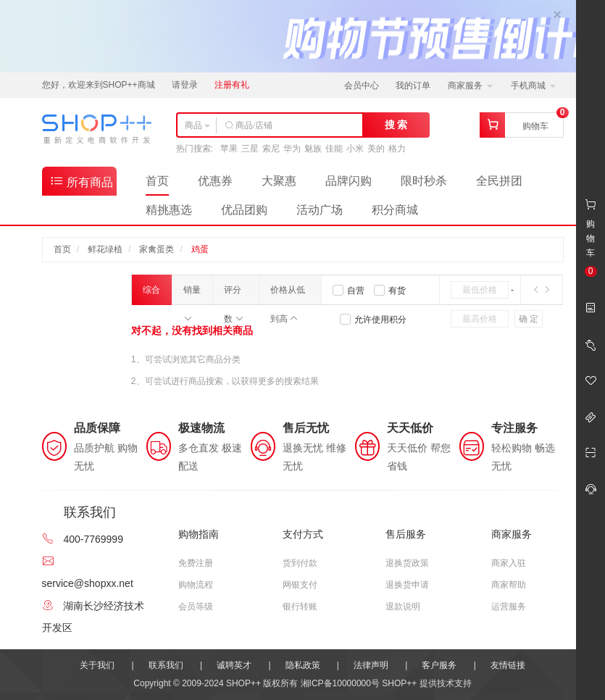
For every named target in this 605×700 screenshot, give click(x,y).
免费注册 (196, 563)
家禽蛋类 (157, 249)
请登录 (185, 85)
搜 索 (396, 125)
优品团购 (244, 210)
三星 (250, 149)
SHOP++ (399, 683)
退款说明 (403, 607)
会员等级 (196, 607)
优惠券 (215, 181)
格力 (397, 149)
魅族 (313, 149)
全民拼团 (499, 181)
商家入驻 (509, 563)
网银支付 (300, 585)
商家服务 (470, 86)
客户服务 (439, 665)
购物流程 (196, 585)
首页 (157, 181)
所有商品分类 (81, 184)
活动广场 (320, 210)
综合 (151, 295)
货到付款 (300, 563)
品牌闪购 (349, 181)
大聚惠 (279, 181)
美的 (376, 149)
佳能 (334, 149)
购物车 (535, 126)
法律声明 (371, 665)
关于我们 (97, 665)
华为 (292, 149)
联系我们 (166, 665)
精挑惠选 (169, 210)
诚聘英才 (234, 665)
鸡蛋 (200, 249)
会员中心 (362, 86)
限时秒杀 (424, 181)
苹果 (229, 149)
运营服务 (509, 607)
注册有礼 (232, 85)
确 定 (529, 319)
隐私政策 (303, 665)
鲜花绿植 (105, 249)
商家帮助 (509, 585)
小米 (355, 149)
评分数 (234, 295)
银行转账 (300, 607)
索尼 (271, 149)
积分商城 (395, 210)
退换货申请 (407, 585)
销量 (192, 295)
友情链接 (508, 665)
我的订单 (413, 86)
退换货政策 (407, 563)
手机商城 (533, 86)
